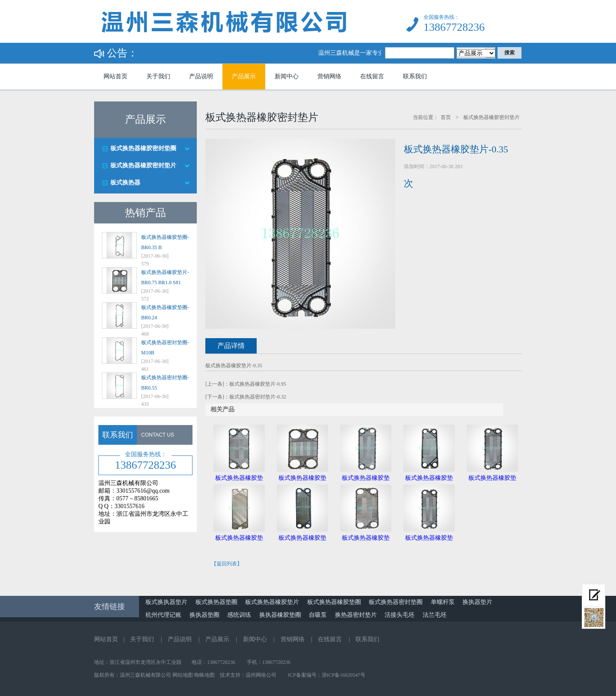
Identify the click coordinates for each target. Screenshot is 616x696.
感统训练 (239, 615)
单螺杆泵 (443, 602)
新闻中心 (287, 76)
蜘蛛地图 (204, 675)
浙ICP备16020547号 (344, 675)
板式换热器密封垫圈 (396, 602)
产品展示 (244, 76)
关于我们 (158, 76)
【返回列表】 (227, 564)
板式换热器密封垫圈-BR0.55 (165, 383)
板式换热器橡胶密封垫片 (143, 165)
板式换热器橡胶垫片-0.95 (258, 384)
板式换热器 (125, 183)
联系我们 (415, 76)
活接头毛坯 (400, 615)
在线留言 (372, 76)
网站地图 (183, 675)
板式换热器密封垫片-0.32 (258, 397)
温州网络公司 (261, 675)
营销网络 (329, 76)
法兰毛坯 (435, 615)
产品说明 (201, 76)
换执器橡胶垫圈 (280, 615)
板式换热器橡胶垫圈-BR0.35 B (165, 242)
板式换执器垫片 (166, 602)
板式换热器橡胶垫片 (272, 602)
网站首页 (115, 76)
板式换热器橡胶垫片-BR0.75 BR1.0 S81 (165, 277)
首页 (446, 117)
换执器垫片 (477, 602)
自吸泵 (318, 615)
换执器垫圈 (204, 615)
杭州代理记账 (163, 615)
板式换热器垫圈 (216, 602)
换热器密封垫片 (356, 615)
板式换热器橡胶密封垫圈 (143, 148)
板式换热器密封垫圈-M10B (165, 348)
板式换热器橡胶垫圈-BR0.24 (165, 312)
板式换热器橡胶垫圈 (334, 602)
